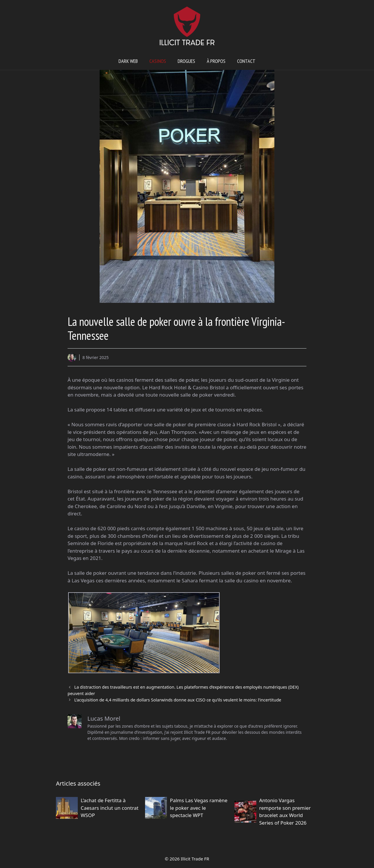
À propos (216, 61)
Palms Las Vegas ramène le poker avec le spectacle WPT (199, 808)
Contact (246, 61)
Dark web (128, 61)
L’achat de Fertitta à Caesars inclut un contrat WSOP (110, 808)
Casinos (158, 61)
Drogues (186, 61)
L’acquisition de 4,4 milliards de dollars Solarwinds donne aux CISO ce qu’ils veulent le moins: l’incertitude (178, 700)
